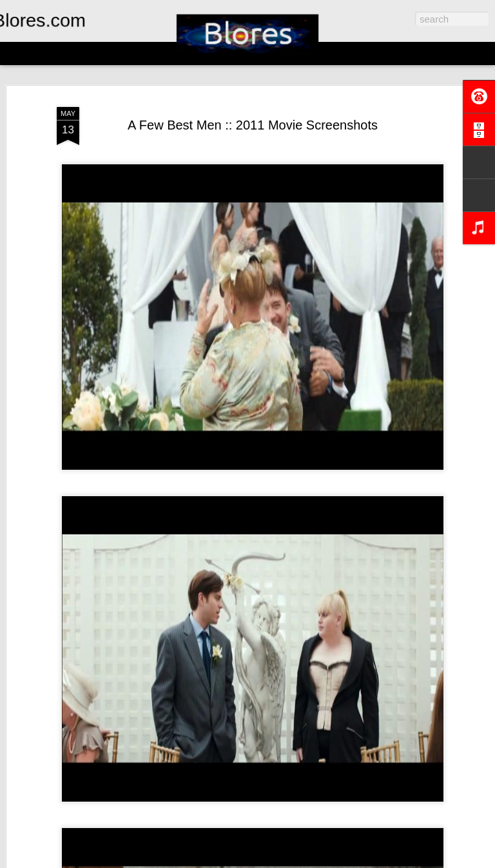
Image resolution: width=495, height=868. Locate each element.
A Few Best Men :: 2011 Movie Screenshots (253, 125)
